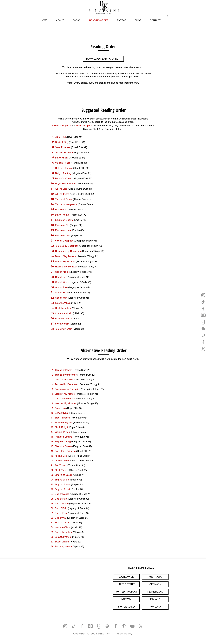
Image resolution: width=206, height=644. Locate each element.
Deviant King (62, 142)
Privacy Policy (123, 634)
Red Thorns (61, 210)
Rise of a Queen (64, 178)
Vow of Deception (64, 241)
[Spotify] (203, 329)
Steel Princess (63, 147)
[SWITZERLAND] (126, 607)
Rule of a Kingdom (61, 126)
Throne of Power (64, 199)
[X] (203, 349)
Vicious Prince (63, 163)
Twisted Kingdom (64, 152)
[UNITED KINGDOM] (126, 592)
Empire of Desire (64, 220)
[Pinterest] (203, 335)
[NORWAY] (126, 599)
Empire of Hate (63, 230)
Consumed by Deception (68, 251)
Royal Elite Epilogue (66, 184)
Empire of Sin (62, 225)
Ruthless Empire (64, 168)
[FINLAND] (155, 599)
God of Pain (61, 277)
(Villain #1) (77, 303)
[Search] (169, 16)
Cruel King (60, 137)
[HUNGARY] (155, 607)
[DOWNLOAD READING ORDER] (103, 59)
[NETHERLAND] (155, 592)
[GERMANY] (155, 584)
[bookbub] (203, 315)
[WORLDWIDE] (126, 577)
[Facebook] (203, 309)
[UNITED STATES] (126, 584)
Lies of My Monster (65, 261)
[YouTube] (132, 626)
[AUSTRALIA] (155, 577)
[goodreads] (203, 322)
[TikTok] (203, 302)
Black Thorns (62, 215)
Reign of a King (63, 173)
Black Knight (62, 158)
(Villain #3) (78, 313)
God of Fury (61, 293)
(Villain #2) (77, 308)
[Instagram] (203, 295)
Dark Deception (84, 126)
